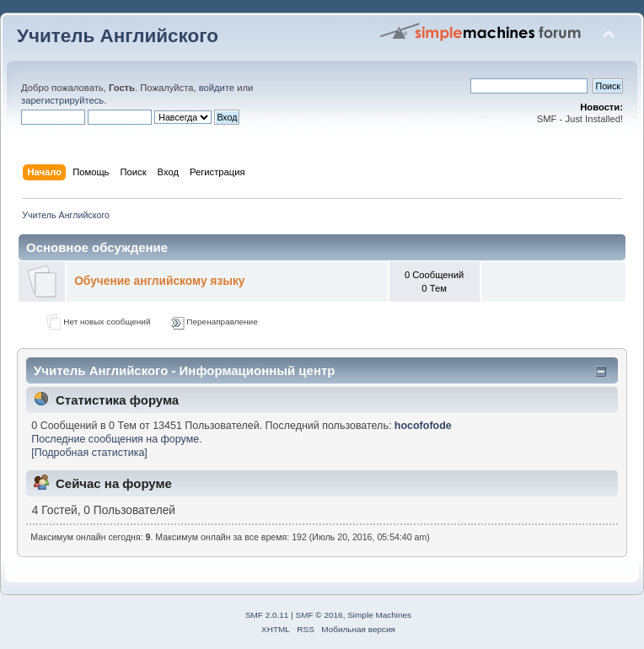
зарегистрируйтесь (62, 100)
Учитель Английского (118, 36)
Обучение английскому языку (159, 281)
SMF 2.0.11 (267, 615)
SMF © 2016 (319, 615)
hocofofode (423, 426)
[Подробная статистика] (89, 453)
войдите (217, 88)
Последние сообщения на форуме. (116, 439)
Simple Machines (379, 615)
